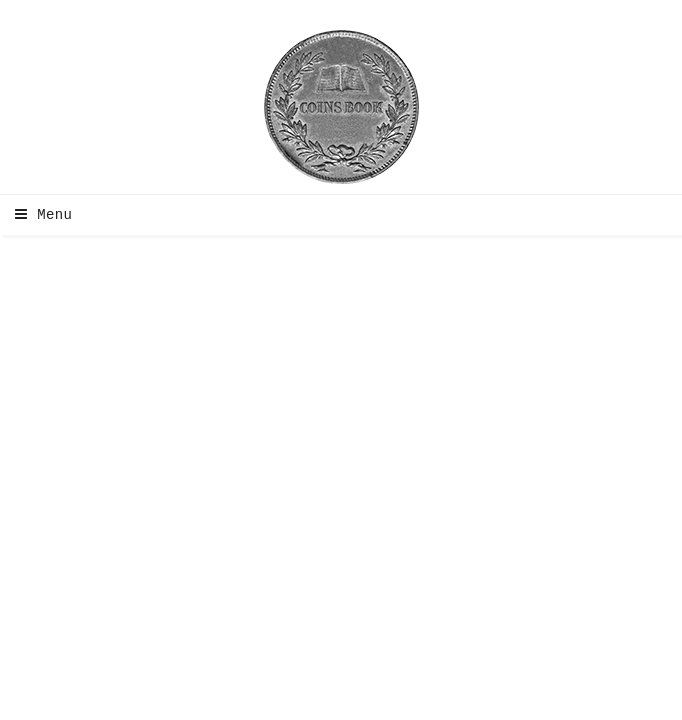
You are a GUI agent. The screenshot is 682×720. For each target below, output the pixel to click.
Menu (38, 215)
